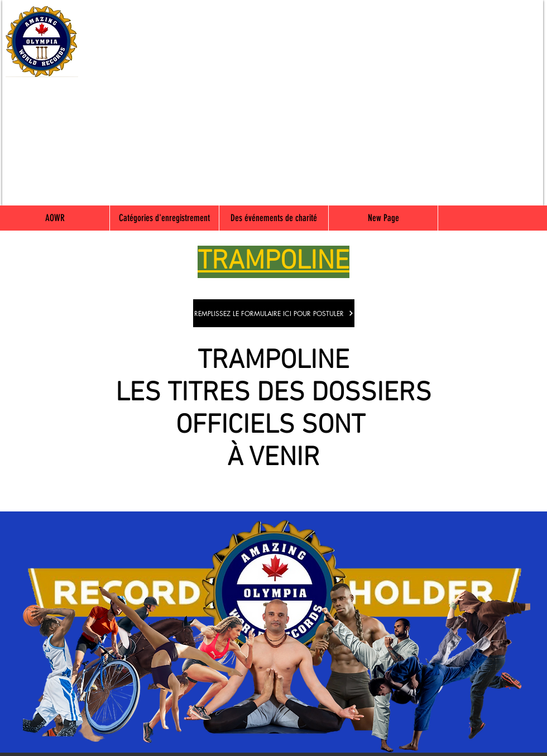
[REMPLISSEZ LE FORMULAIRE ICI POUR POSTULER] (274, 313)
